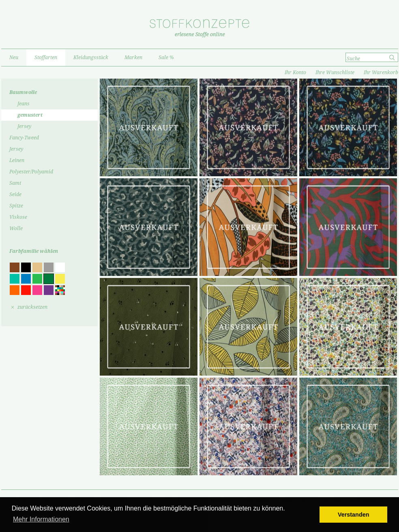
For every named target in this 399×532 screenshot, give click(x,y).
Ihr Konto (295, 73)
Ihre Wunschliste (335, 73)
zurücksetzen (32, 307)
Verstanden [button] (354, 515)
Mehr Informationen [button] (41, 519)
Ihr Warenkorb (381, 73)
